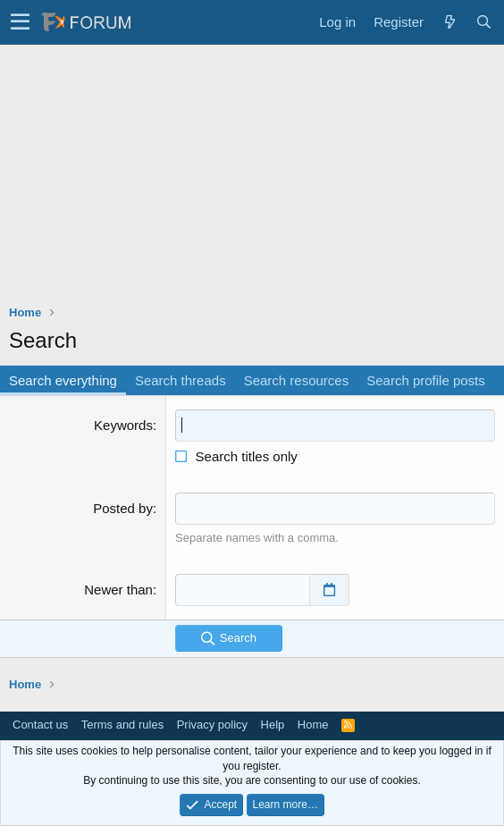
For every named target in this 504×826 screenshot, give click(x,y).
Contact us (40, 725)
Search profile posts (426, 380)
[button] (20, 22)
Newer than (118, 590)
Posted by (123, 508)
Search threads (181, 380)
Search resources (297, 380)
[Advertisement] (252, 179)
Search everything (63, 380)
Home (313, 725)
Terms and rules (122, 725)
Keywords (123, 425)
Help (273, 725)
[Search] (483, 22)
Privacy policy (212, 725)
